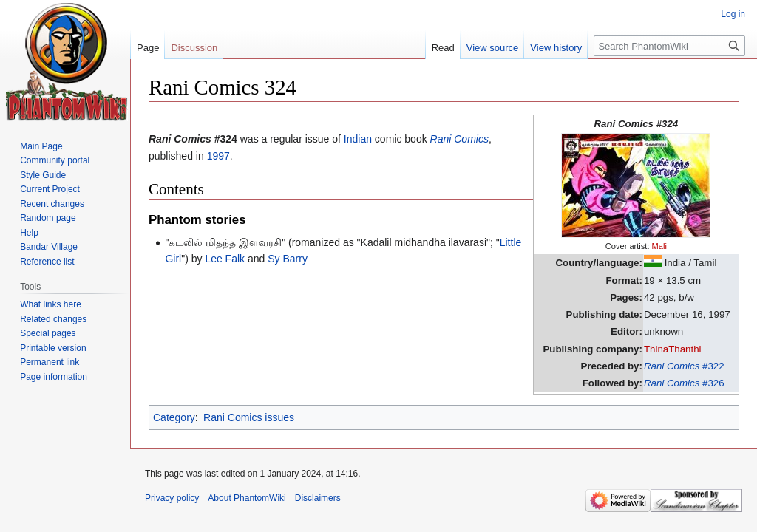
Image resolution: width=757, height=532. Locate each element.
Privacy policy (172, 498)
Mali (659, 246)
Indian (358, 139)
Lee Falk (225, 259)
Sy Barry (288, 259)
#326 (684, 383)
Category (174, 417)
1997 (218, 156)
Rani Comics (459, 139)
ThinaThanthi (673, 349)
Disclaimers (318, 498)
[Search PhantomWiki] (669, 46)
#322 (684, 366)
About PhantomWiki (247, 498)
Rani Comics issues (249, 417)
